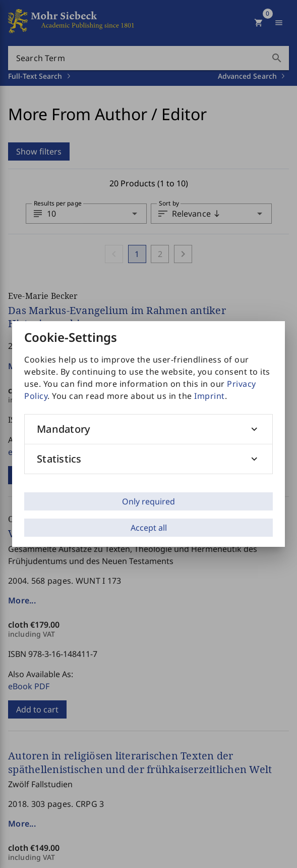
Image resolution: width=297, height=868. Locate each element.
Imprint (210, 396)
